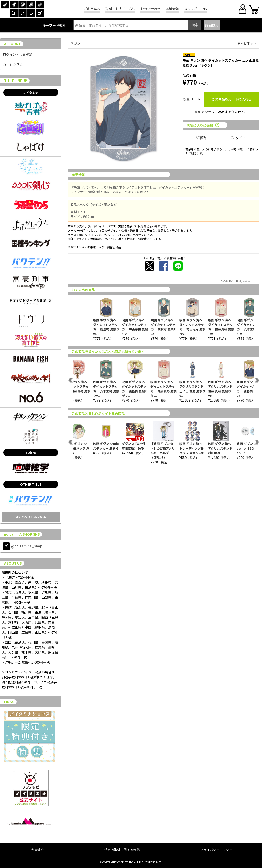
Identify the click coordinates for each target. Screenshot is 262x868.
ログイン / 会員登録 (18, 54)
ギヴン (75, 43)
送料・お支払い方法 (120, 9)
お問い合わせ (150, 9)
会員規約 (37, 849)
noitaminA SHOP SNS (22, 534)
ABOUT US (13, 563)
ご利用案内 (92, 9)
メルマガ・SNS (195, 9)
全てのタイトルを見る (31, 517)
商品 (202, 138)
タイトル (240, 138)
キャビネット (247, 43)
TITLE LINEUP (16, 81)
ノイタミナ (31, 92)
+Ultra (31, 453)
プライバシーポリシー (216, 849)
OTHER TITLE (31, 484)
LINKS (9, 702)
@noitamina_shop (23, 546)
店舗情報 (172, 9)
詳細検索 (212, 25)
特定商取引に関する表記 (122, 849)
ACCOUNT (12, 44)
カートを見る (13, 65)
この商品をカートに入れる (232, 99)
